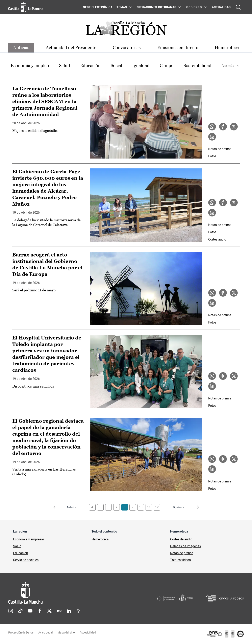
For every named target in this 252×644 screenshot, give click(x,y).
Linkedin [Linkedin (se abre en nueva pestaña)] (69, 611)
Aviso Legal (45, 632)
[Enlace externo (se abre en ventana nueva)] (225, 634)
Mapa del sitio (66, 632)
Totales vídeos (180, 560)
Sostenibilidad (197, 66)
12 (157, 507)
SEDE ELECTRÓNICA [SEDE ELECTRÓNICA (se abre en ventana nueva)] (98, 7)
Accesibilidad (88, 632)
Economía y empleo (30, 66)
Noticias (21, 48)
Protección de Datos (21, 632)
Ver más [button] (228, 66)
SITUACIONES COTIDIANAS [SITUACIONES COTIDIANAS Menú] (157, 7)
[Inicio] (63, 593)
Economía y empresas (29, 539)
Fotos (212, 156)
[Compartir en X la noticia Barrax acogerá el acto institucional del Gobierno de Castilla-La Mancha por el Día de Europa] (234, 293)
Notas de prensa (220, 149)
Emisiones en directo (178, 48)
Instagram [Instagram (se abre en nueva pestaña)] (11, 611)
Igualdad (141, 66)
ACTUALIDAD (221, 7)
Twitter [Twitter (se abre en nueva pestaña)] (49, 611)
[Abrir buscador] (238, 7)
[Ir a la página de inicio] (26, 7)
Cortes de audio (181, 539)
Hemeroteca (227, 48)
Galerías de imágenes (185, 546)
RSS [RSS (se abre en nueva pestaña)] (78, 611)
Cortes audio (217, 239)
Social (116, 66)
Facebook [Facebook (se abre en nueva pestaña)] (40, 611)
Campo (167, 66)
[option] (30, 66)
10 (141, 507)
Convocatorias (127, 48)
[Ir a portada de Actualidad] (126, 30)
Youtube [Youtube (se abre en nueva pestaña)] (30, 611)
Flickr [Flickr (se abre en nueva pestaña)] (59, 611)
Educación (90, 66)
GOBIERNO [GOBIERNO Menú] (194, 7)
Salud (65, 66)
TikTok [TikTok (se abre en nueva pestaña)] (20, 611)
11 (149, 507)
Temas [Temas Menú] (122, 7)
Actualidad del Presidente (71, 48)
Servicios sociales (26, 560)
